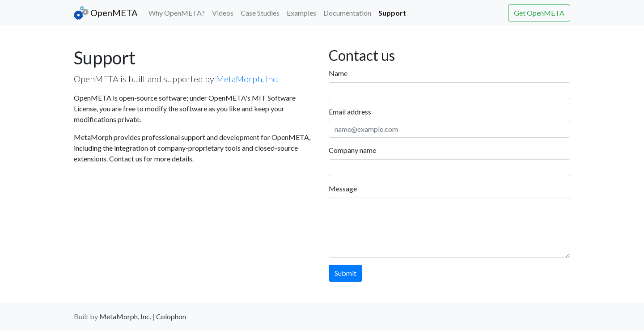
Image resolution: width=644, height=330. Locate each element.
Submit (345, 273)
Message (343, 188)
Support (394, 12)
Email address (350, 112)
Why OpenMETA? (177, 13)
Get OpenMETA (539, 13)
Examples (301, 13)
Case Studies (260, 13)
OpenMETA (106, 13)
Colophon (171, 316)
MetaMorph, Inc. (247, 79)
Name (338, 73)
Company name (352, 150)
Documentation (347, 13)
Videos (223, 13)
